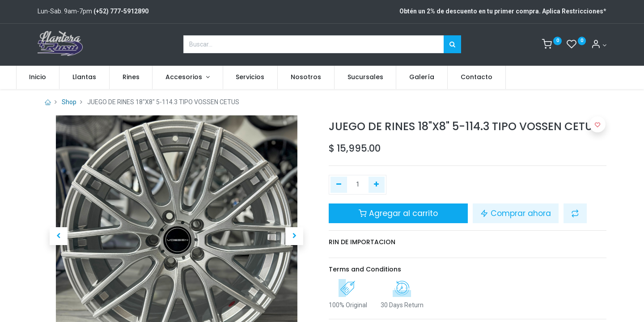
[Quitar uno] (339, 185)
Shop (69, 102)
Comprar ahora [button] (516, 213)
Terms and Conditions (365, 269)
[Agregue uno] (377, 185)
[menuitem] (59, 77)
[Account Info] (599, 45)
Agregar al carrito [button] (398, 213)
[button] (58, 236)
